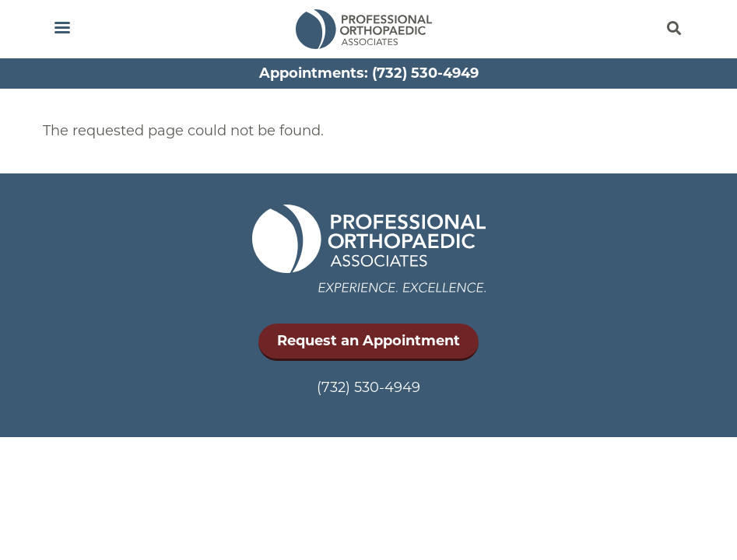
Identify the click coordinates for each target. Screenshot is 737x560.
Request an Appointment (368, 341)
